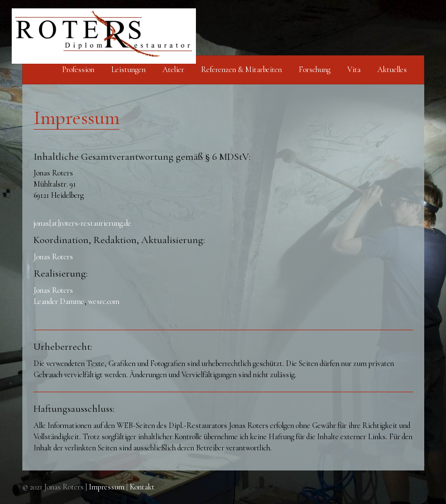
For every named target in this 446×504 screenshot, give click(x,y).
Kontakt (142, 487)
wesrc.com (104, 301)
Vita (354, 70)
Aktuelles (392, 70)
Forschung (315, 70)
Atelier (173, 70)
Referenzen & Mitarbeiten (241, 70)
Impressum (107, 487)
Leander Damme (59, 301)
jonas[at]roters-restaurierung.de (82, 223)
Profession (78, 70)
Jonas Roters (53, 257)
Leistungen (128, 70)
